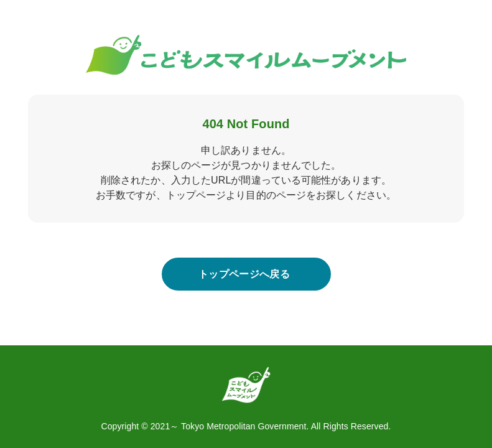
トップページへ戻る (244, 274)
